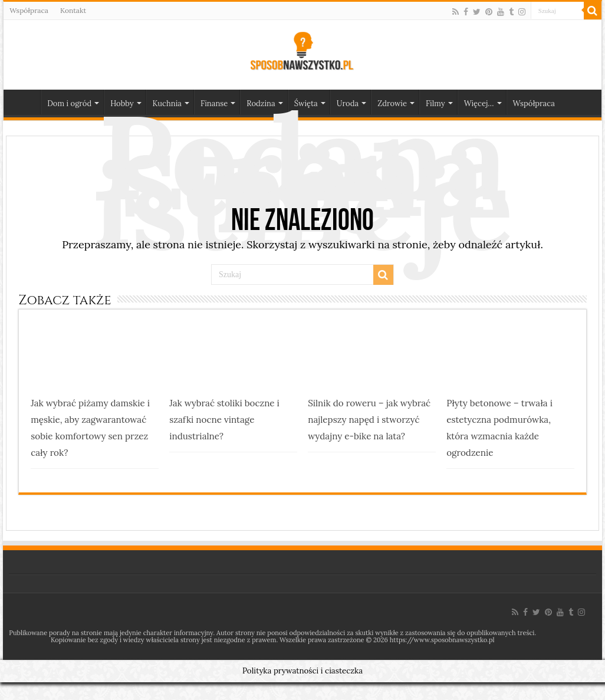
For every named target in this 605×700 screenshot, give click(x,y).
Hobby (122, 103)
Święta (306, 103)
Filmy (435, 103)
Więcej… (479, 103)
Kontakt (73, 10)
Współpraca (29, 10)
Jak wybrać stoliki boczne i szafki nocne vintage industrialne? (224, 420)
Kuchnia (167, 103)
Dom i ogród (69, 103)
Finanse (214, 103)
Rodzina (261, 103)
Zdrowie (392, 103)
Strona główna (25, 102)
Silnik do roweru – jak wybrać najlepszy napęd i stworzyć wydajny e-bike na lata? (369, 420)
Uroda (348, 103)
